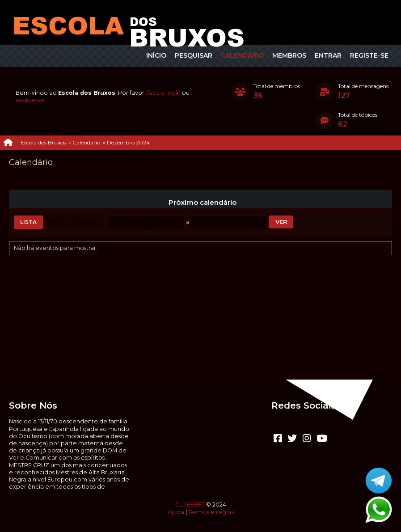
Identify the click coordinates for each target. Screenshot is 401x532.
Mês (55, 222)
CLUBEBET (190, 505)
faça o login (164, 93)
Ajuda (176, 512)
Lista (28, 222)
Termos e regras (211, 512)
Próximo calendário (203, 203)
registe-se (30, 100)
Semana (85, 222)
